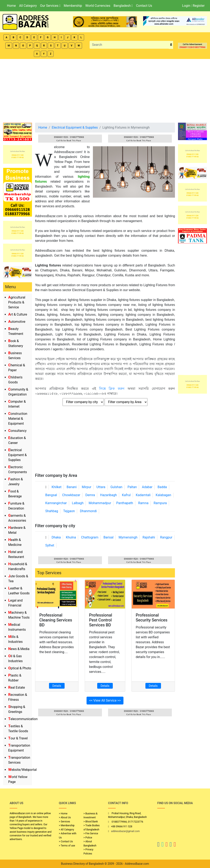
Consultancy (17, 431)
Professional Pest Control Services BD (101, 620)
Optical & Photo (20, 668)
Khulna (71, 537)
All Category (28, 6)
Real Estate (17, 688)
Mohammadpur (100, 503)
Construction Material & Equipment (18, 419)
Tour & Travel (18, 738)
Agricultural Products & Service (17, 302)
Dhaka (56, 537)
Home (11, 6)
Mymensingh (128, 537)
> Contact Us (66, 841)
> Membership (67, 825)
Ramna (143, 503)
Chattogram (90, 537)
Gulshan (116, 487)
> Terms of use (67, 846)
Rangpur (166, 537)
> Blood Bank (91, 822)
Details (57, 686)
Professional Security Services (152, 618)
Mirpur (87, 487)
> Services (64, 822)
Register (199, 6)
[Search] (129, 45)
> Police (88, 838)
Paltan (132, 487)
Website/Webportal (22, 770)
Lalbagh (78, 503)
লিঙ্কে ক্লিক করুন (112, 389)
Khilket (56, 487)
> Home (63, 814)
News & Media (19, 649)
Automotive (17, 322)
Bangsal (51, 495)
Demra (90, 495)
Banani (72, 487)
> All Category (66, 830)
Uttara (101, 487)
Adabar (147, 487)
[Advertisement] (105, 90)
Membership (73, 6)
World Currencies (98, 6)
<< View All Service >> (105, 700)
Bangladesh (123, 6)
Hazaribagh (108, 495)
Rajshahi (149, 537)
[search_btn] (171, 45)
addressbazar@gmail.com (125, 831)
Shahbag (52, 511)
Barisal (109, 537)
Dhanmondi (88, 511)
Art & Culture (18, 314)
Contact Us (144, 6)
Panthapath (125, 503)
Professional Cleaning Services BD (56, 620)
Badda (162, 487)
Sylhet (50, 545)
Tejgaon (69, 511)
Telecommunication (23, 719)
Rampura (160, 503)
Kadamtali (143, 495)
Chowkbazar (71, 495)
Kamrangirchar (56, 503)
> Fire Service (91, 833)
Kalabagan (163, 495)
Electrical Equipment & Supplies (17, 455)
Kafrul (126, 495)
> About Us (65, 817)
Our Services (50, 6)
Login (186, 6)
